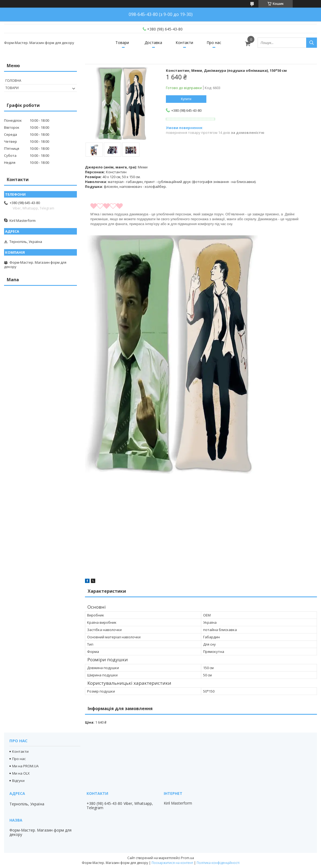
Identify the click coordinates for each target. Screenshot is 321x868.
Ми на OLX (21, 773)
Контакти (184, 43)
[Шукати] (312, 43)
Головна (13, 81)
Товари (122, 43)
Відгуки (18, 781)
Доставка (153, 43)
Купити (186, 99)
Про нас (214, 43)
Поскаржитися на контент (172, 863)
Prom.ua (187, 858)
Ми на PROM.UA (25, 766)
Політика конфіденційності (218, 863)
